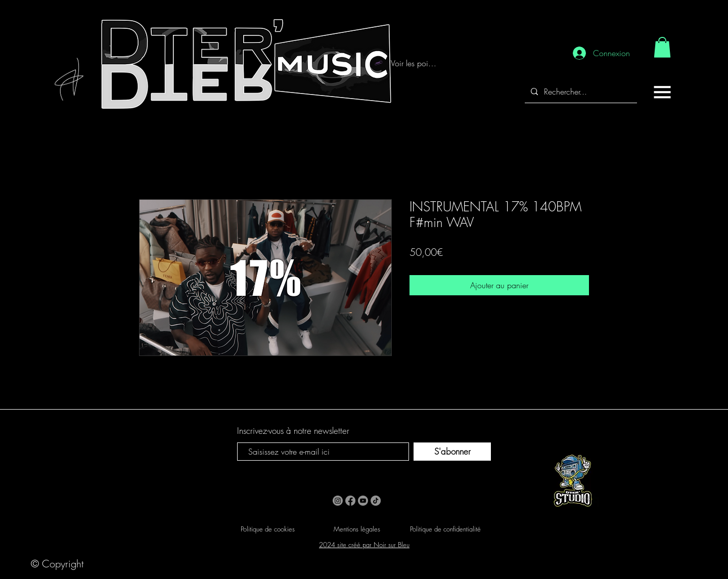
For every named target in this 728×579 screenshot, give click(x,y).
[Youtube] (363, 501)
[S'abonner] (452, 452)
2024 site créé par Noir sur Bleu (364, 545)
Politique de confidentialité (445, 529)
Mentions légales (357, 529)
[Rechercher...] (580, 92)
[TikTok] (376, 501)
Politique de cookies (268, 529)
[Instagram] (338, 501)
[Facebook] (350, 501)
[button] (662, 92)
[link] (662, 47)
